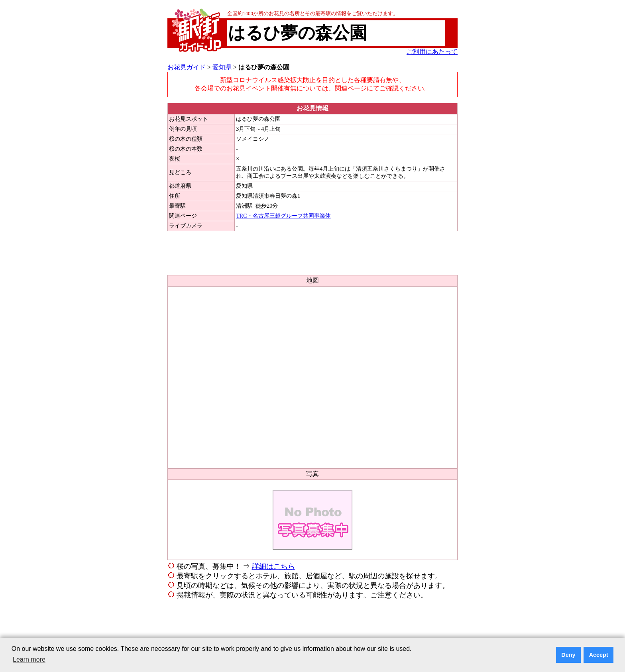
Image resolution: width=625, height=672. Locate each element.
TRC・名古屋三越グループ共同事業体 (283, 216)
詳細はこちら (273, 566)
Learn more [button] (29, 659)
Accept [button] (599, 655)
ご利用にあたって (432, 52)
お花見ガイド (187, 67)
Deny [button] (568, 655)
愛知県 (222, 67)
